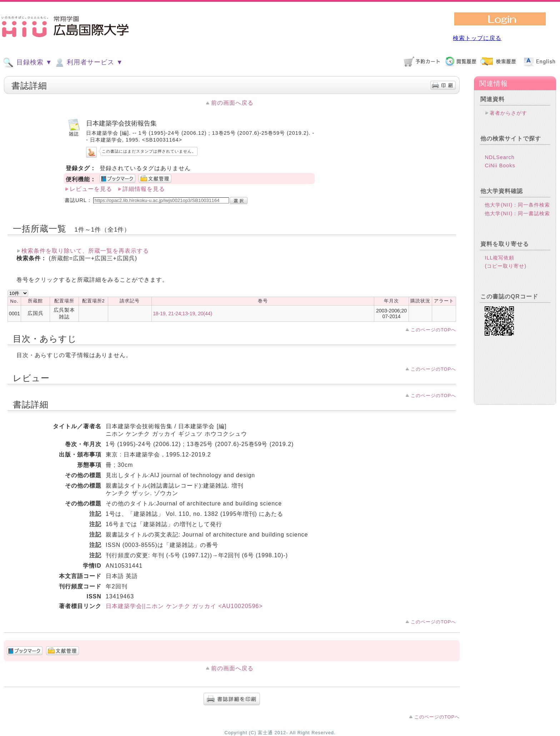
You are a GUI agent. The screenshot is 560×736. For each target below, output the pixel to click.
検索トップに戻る (477, 38)
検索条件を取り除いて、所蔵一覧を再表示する (85, 251)
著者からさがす (508, 113)
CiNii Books (500, 166)
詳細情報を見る (144, 189)
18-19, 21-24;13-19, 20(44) (182, 313)
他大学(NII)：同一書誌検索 (517, 213)
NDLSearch (499, 157)
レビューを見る (91, 189)
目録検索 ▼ (27, 63)
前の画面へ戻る (232, 103)
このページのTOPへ (433, 330)
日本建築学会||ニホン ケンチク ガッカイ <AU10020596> (184, 606)
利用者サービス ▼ (88, 63)
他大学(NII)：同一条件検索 (517, 205)
